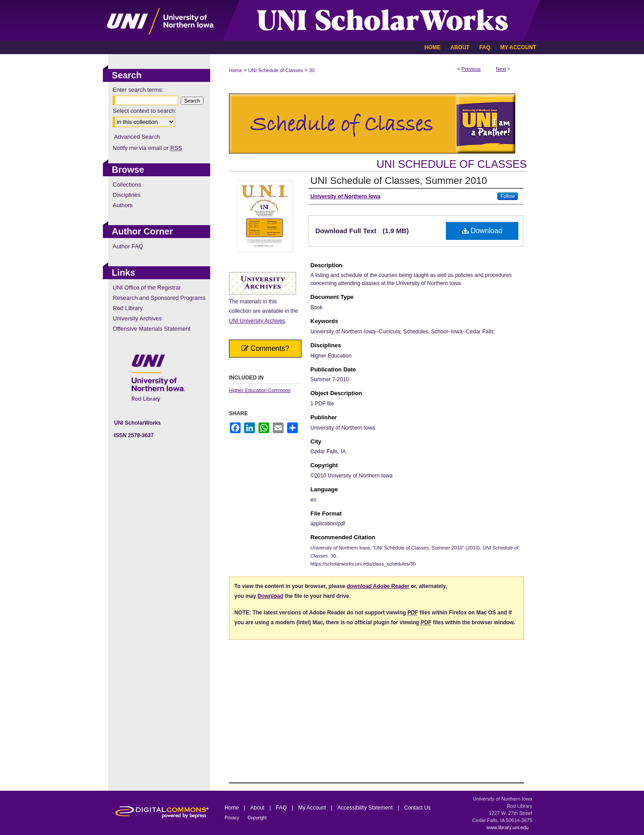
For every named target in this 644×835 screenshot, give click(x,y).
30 (312, 70)
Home (235, 70)
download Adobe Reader (378, 586)
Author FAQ (128, 246)
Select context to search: (144, 111)
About (258, 808)
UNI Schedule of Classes (275, 70)
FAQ (282, 808)
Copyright (257, 818)
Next (501, 69)
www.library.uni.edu (507, 827)
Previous (471, 69)
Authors (123, 205)
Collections (127, 185)
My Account (313, 808)
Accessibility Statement (366, 808)
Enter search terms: (138, 90)
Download (482, 231)
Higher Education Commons (260, 390)
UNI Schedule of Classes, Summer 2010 (399, 181)
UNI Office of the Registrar (147, 288)
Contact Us (417, 808)
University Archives (137, 318)
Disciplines (127, 195)
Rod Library (128, 308)
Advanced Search (137, 137)
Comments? (265, 348)
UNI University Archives (257, 321)
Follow (508, 196)
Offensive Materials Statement (152, 329)
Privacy (233, 818)
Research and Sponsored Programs (159, 298)
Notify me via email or (147, 148)
